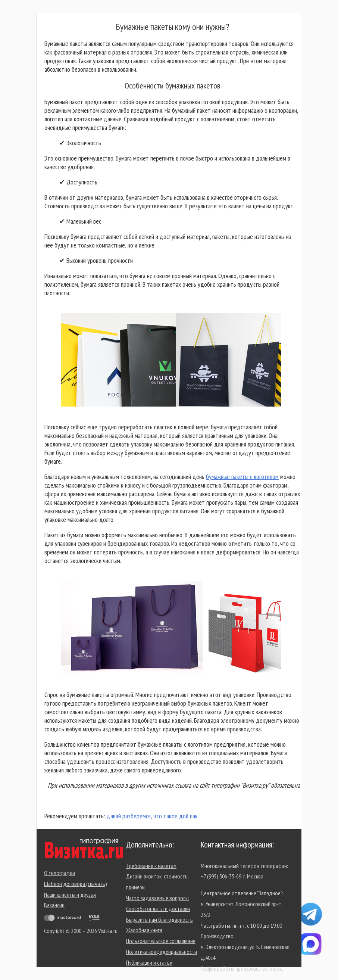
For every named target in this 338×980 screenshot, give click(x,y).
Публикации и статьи (149, 962)
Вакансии (54, 905)
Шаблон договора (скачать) (76, 884)
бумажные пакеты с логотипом (242, 477)
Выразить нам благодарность (159, 920)
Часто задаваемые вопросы (157, 898)
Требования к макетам (151, 866)
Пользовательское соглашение (161, 941)
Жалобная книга (144, 930)
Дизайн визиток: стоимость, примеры (157, 882)
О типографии (60, 873)
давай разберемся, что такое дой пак (152, 816)
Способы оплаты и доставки (158, 909)
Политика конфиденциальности (162, 952)
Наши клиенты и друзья (70, 895)
